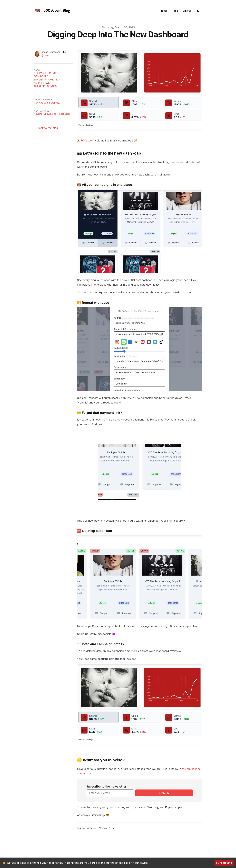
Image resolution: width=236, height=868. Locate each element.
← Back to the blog (46, 128)
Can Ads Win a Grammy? (47, 103)
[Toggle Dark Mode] (199, 11)
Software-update (45, 73)
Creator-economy (46, 86)
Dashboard (41, 76)
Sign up (164, 793)
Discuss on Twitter (87, 828)
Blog (164, 11)
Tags (175, 11)
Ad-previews (42, 83)
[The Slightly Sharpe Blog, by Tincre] (52, 11)
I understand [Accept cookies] (224, 863)
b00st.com (88, 140)
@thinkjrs (47, 55)
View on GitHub (108, 828)
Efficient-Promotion (47, 80)
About (187, 11)
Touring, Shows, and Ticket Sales (52, 114)
